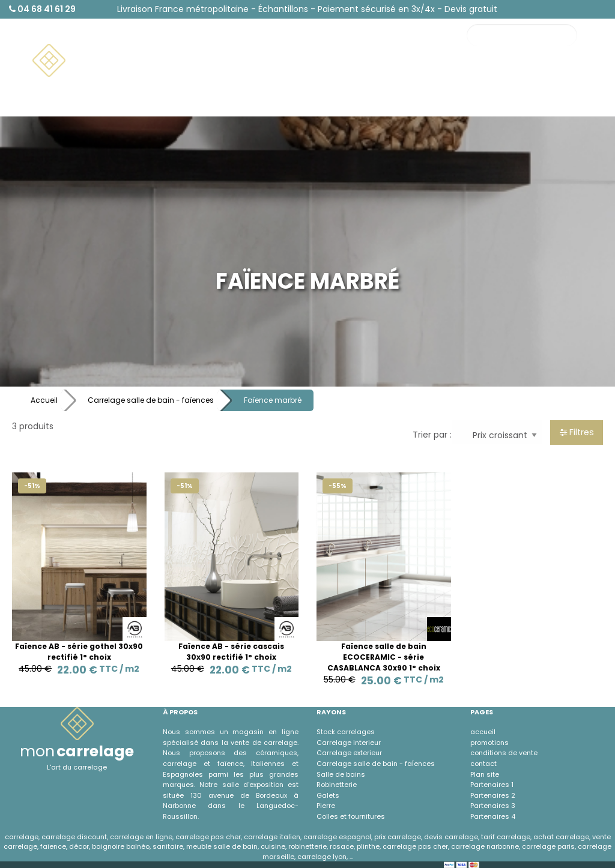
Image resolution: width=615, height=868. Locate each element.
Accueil (44, 400)
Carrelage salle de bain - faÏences (376, 764)
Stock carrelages (346, 732)
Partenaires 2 (493, 795)
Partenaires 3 (493, 806)
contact (483, 764)
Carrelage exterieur (349, 753)
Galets (328, 795)
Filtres (577, 432)
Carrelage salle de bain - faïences (151, 400)
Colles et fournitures (351, 816)
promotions (489, 743)
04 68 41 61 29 (42, 9)
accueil (483, 732)
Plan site (485, 774)
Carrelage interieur (349, 743)
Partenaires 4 (493, 816)
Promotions (568, 79)
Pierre (326, 806)
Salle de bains (341, 774)
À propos (508, 101)
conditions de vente (504, 753)
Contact (507, 79)
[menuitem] (94, 61)
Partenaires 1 (492, 785)
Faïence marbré (273, 400)
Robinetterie (337, 785)
